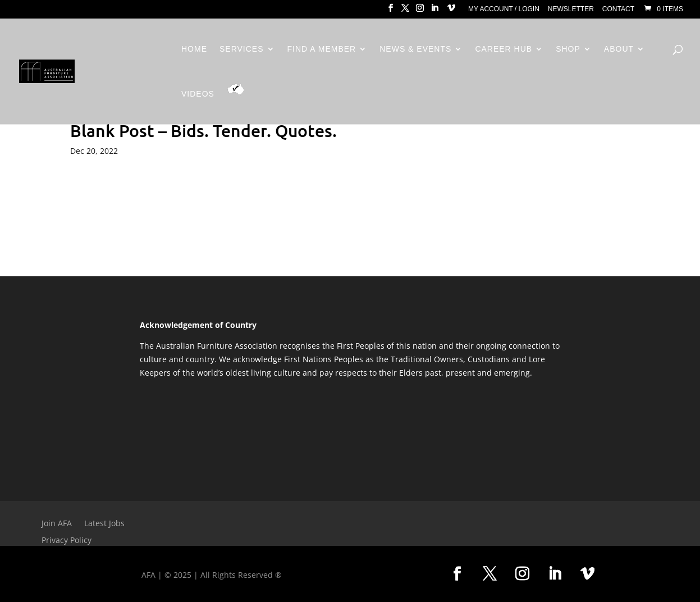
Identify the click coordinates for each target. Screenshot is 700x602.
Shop (568, 49)
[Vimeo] (451, 11)
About (619, 49)
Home (194, 49)
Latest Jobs (104, 524)
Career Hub (504, 49)
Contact (618, 9)
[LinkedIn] (434, 11)
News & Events (415, 49)
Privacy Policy (67, 541)
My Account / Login (504, 9)
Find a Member (322, 49)
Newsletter (571, 9)
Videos (198, 94)
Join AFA (57, 524)
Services (242, 49)
